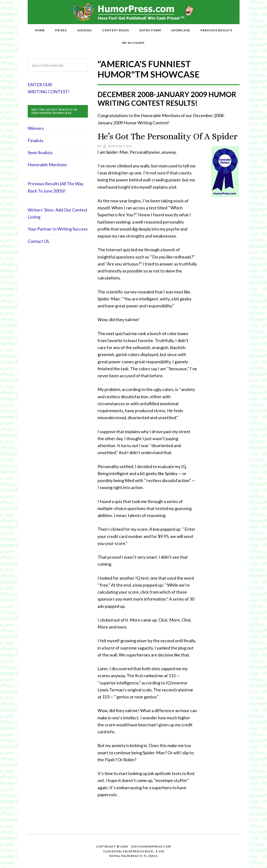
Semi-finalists (40, 152)
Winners (36, 128)
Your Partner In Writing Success (58, 229)
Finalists (36, 140)
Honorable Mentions (47, 165)
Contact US (38, 241)
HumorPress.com (133, 12)
